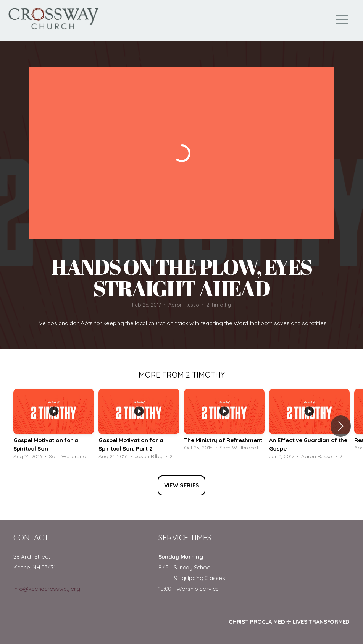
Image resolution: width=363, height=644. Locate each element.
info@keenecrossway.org (47, 589)
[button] (341, 426)
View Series (181, 485)
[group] (54, 426)
